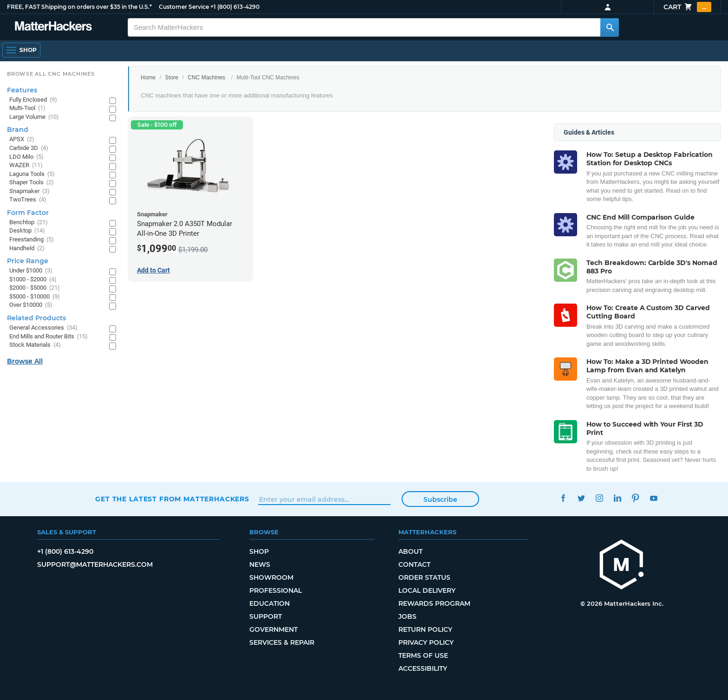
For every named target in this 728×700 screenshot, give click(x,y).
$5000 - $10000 (35, 297)
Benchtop (29, 223)
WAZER (26, 165)
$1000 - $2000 (33, 280)
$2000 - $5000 (35, 288)
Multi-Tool (27, 108)
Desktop (27, 231)
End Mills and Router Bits (49, 337)
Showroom (271, 577)
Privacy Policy (426, 642)
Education (270, 603)
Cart (687, 7)
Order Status (424, 577)
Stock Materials (35, 345)
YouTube (653, 498)
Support (266, 616)
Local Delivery (427, 590)
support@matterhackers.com (95, 564)
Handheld (27, 249)
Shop (259, 551)
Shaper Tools (32, 183)
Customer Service (184, 7)
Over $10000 (31, 305)
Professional (276, 590)
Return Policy (425, 629)
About (410, 551)
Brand (18, 130)
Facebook (563, 498)
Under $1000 (31, 271)
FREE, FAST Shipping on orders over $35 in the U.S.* (79, 7)
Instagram (599, 498)
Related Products (36, 318)
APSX (22, 139)
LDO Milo (26, 157)
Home (148, 78)
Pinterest (635, 498)
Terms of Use (423, 655)
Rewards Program (434, 603)
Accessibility (423, 668)
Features (22, 90)
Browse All (25, 361)
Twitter (581, 498)
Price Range (28, 261)
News (260, 564)
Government (273, 629)
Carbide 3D (29, 148)
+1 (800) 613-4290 (235, 7)
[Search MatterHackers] (610, 27)
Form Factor (28, 213)
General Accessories (43, 328)
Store (172, 78)
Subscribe (440, 499)
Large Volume (34, 117)
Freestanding (32, 240)
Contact (414, 564)
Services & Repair (282, 642)
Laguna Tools (32, 174)
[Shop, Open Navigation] (21, 50)
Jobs (407, 616)
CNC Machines (206, 78)
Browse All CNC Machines (51, 74)
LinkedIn (617, 498)
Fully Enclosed (33, 100)
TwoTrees (28, 200)
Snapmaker (29, 191)
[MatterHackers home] (53, 27)
